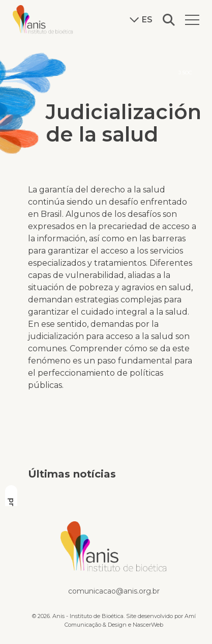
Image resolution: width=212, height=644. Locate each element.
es (141, 20)
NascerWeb (148, 625)
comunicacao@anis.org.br (114, 591)
